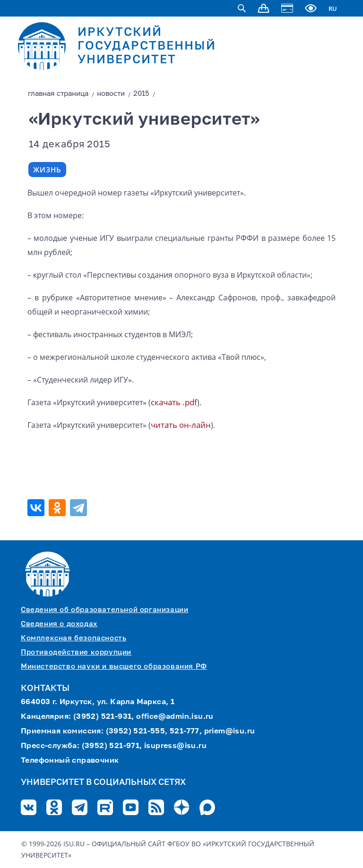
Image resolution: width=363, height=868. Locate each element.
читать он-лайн (181, 425)
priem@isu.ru (230, 732)
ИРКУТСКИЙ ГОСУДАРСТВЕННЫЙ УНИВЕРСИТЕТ (147, 47)
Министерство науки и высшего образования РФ (114, 667)
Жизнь (47, 170)
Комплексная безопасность (73, 638)
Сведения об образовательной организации (104, 610)
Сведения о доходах (59, 624)
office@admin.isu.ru (175, 717)
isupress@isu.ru (175, 746)
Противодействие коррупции (76, 652)
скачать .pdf (174, 402)
